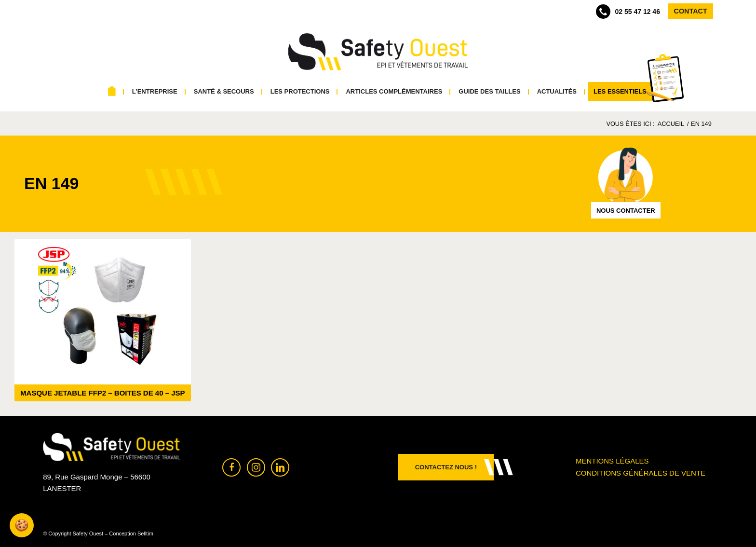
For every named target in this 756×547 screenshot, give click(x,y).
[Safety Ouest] (378, 52)
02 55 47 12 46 (628, 12)
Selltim (145, 533)
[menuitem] (112, 92)
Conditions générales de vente (641, 473)
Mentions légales (612, 461)
